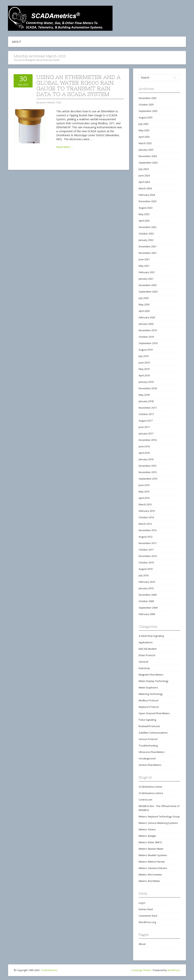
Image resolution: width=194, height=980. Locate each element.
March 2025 (145, 143)
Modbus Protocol (148, 700)
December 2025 (148, 98)
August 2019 (146, 350)
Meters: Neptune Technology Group (159, 816)
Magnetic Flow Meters (151, 675)
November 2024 (148, 156)
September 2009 (148, 608)
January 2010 (146, 588)
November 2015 (148, 472)
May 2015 (144, 492)
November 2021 (148, 253)
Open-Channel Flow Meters (154, 713)
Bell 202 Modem (148, 649)
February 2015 (147, 511)
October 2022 (146, 234)
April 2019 (144, 375)
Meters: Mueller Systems (153, 855)
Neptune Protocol (149, 707)
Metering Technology (151, 694)
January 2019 (146, 382)
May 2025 (144, 130)
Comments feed (148, 916)
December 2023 (148, 201)
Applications (146, 642)
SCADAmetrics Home (150, 787)
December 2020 (148, 285)
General (143, 662)
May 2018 (144, 395)
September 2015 (148, 479)
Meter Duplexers (148, 687)
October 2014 (146, 517)
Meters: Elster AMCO (150, 842)
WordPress (174, 970)
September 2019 (148, 343)
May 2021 (144, 266)
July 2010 (144, 575)
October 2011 (146, 550)
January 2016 (146, 459)
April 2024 (144, 182)
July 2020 (144, 298)
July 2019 (144, 356)
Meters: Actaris (147, 829)
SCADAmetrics (50, 970)
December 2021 (148, 246)
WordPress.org (147, 922)
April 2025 (144, 137)
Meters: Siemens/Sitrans (153, 868)
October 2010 (146, 562)
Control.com (145, 800)
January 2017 (146, 433)
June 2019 (144, 363)
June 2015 (144, 485)
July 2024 (144, 169)
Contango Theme (141, 970)
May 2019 (144, 369)
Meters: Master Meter (151, 849)
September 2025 (148, 111)
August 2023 (146, 208)
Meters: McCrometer (150, 875)
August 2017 (146, 421)
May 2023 (144, 214)
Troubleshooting (148, 746)
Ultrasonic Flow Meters (152, 752)
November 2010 (148, 556)
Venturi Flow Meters (150, 765)
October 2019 (146, 337)
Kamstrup (144, 668)
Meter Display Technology (154, 681)
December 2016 (148, 440)
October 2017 (146, 414)
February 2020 (147, 317)
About (17, 42)
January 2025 (146, 150)
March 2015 (145, 504)
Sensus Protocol (148, 739)
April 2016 (144, 453)
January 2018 (146, 401)
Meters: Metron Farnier (152, 862)
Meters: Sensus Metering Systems (158, 823)
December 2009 (148, 595)
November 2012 (148, 530)
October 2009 (146, 601)
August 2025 (146, 117)
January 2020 (146, 324)
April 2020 (144, 311)
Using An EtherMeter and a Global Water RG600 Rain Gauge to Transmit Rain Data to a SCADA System (78, 86)
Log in (142, 903)
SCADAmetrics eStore (151, 793)
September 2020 (148, 292)
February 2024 (147, 195)
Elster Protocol (147, 655)
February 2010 (147, 582)
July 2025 (144, 124)
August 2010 (146, 569)
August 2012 (146, 537)
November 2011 (148, 543)
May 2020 (144, 304)
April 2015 (144, 498)
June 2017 (144, 427)
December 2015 (148, 466)
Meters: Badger (147, 836)
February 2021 (147, 272)
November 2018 (148, 388)
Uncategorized (147, 758)
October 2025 (146, 105)
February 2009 (147, 614)
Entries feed (146, 909)
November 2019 (148, 330)
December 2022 (148, 227)
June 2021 (144, 259)
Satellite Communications (153, 733)
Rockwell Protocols (149, 726)
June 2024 (144, 175)
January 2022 (146, 240)
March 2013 (145, 524)
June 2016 (144, 446)
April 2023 (144, 221)
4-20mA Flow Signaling (151, 636)
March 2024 (145, 188)
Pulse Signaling (147, 720)
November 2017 (148, 408)
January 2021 (146, 279)
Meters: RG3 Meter (149, 881)
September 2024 (148, 163)
